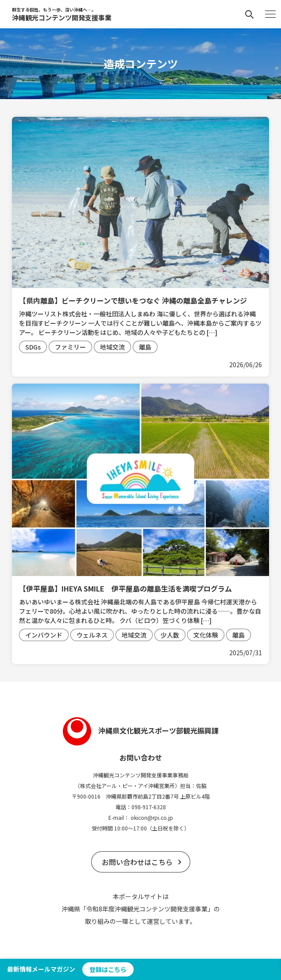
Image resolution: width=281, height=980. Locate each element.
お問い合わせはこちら (137, 862)
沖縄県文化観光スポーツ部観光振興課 (141, 730)
